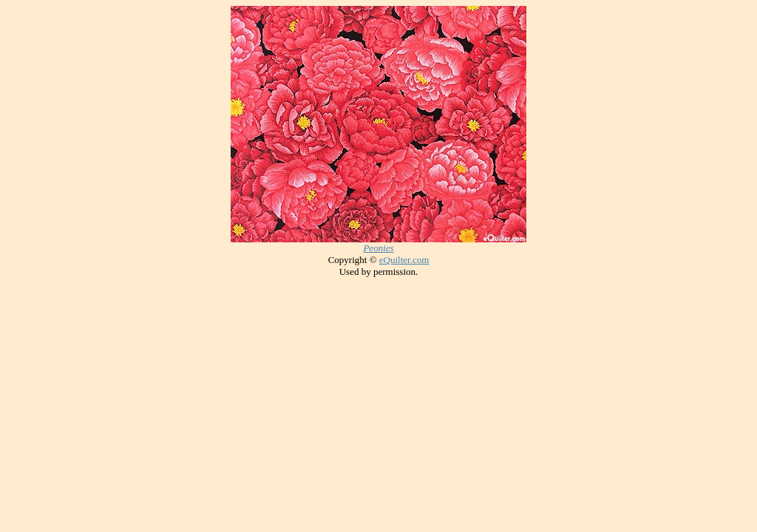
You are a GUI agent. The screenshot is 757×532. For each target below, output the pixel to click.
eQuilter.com (404, 260)
